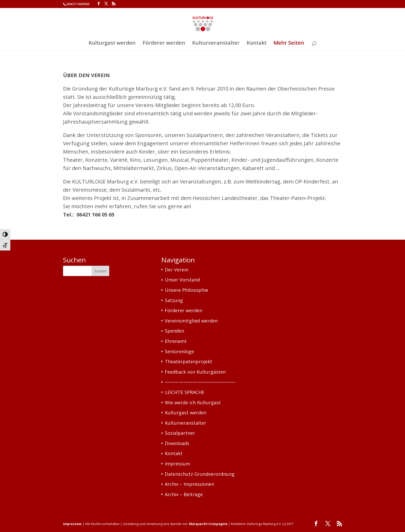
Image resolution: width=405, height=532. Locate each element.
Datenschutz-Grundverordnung (200, 474)
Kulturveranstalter (216, 44)
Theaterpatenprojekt (189, 361)
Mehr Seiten (289, 44)
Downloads (177, 443)
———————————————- (200, 382)
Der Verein (177, 270)
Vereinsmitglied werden (191, 321)
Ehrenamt (176, 341)
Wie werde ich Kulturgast (193, 402)
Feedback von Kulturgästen (195, 372)
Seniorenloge (179, 351)
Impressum (177, 464)
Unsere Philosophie (186, 290)
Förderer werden (164, 44)
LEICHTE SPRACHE (185, 392)
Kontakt (257, 44)
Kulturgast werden (112, 44)
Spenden (174, 331)
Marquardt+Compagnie (208, 524)
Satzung (174, 300)
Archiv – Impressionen (189, 484)
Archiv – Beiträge (184, 494)
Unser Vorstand (182, 280)
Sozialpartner (180, 433)
